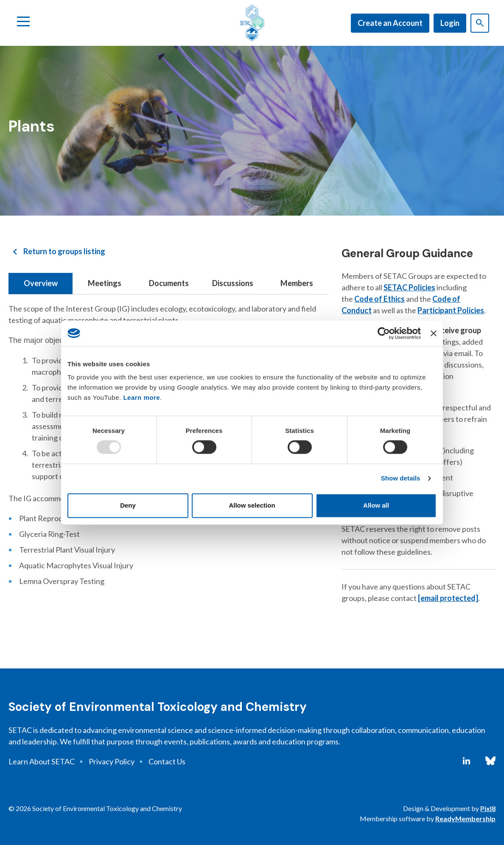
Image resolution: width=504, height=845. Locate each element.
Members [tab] (297, 283)
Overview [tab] (41, 283)
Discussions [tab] (233, 283)
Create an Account (390, 23)
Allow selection (252, 505)
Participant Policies (451, 310)
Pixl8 (488, 808)
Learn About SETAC (42, 761)
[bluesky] (490, 761)
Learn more (141, 397)
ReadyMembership (465, 818)
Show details (401, 479)
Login (450, 23)
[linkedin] (466, 761)
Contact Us (167, 761)
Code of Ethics (379, 299)
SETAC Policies (409, 287)
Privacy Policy (112, 761)
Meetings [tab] (105, 283)
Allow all (376, 505)
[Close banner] (434, 333)
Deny (128, 505)
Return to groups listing (64, 251)
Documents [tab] (169, 283)
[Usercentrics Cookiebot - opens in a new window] (384, 333)
